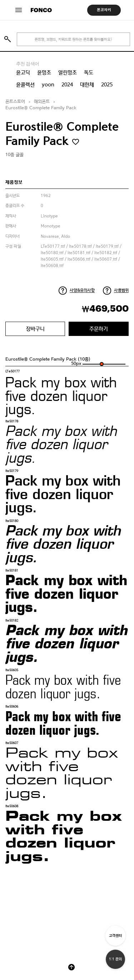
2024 (67, 85)
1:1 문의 (115, 959)
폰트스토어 (15, 102)
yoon (48, 85)
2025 (107, 85)
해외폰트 (42, 102)
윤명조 (44, 72)
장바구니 (35, 329)
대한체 (87, 85)
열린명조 (68, 72)
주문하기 (99, 329)
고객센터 (115, 936)
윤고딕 (23, 72)
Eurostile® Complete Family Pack (41, 108)
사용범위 (121, 290)
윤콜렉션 (25, 85)
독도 (89, 72)
